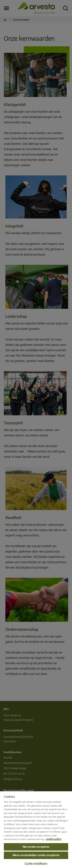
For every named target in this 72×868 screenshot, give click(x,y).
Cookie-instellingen (36, 863)
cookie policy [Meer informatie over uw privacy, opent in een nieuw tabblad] (54, 839)
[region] (36, 830)
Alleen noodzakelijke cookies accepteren (36, 855)
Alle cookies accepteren (36, 847)
